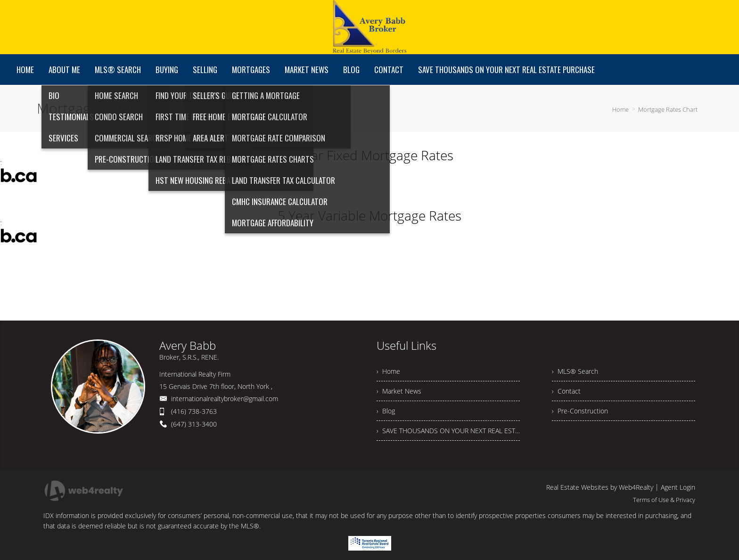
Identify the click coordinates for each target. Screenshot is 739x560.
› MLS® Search (575, 371)
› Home (388, 371)
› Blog (386, 411)
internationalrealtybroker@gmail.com (225, 399)
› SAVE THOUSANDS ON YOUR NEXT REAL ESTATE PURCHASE (448, 431)
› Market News (399, 391)
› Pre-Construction (580, 411)
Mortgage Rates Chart (668, 109)
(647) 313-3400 (194, 424)
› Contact (566, 391)
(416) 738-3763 (194, 411)
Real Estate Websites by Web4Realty (600, 487)
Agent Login (678, 487)
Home (620, 109)
